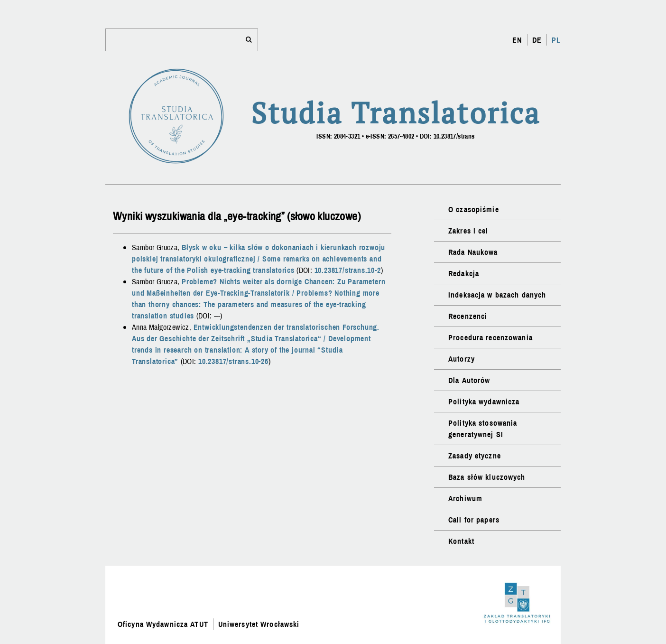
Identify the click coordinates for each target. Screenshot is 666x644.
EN (517, 40)
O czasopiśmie (474, 209)
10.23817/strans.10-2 (348, 270)
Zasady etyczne (475, 456)
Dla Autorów (469, 380)
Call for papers (474, 520)
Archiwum (465, 498)
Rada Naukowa (473, 252)
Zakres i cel (468, 231)
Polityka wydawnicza (484, 401)
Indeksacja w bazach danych (497, 295)
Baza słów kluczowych (487, 477)
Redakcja (464, 273)
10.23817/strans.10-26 (233, 361)
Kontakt (461, 541)
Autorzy (462, 359)
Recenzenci (468, 316)
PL (556, 40)
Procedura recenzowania (490, 337)
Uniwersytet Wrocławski (259, 624)
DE (537, 40)
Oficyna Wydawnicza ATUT (163, 624)
